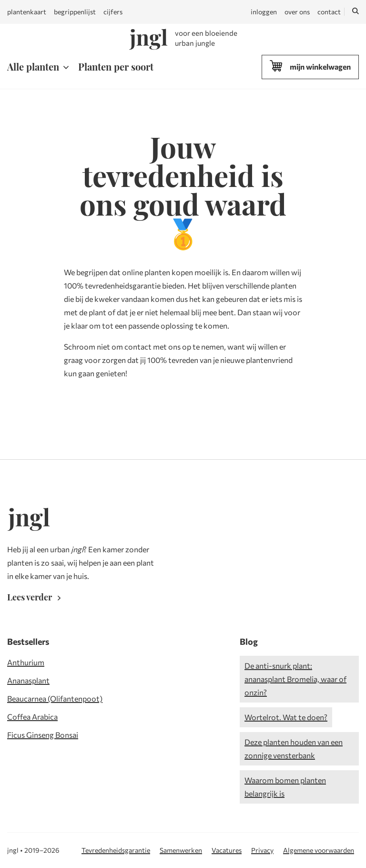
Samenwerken (181, 850)
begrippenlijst (75, 12)
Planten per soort (116, 67)
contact (329, 12)
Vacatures (227, 850)
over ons (297, 12)
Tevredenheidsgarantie (116, 850)
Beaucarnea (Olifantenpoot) (55, 698)
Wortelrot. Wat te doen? (286, 717)
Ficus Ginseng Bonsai (43, 735)
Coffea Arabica (32, 717)
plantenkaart (27, 12)
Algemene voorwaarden (319, 850)
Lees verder (36, 597)
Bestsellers (28, 641)
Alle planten (33, 67)
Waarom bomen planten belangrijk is (285, 787)
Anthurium (26, 662)
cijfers (113, 12)
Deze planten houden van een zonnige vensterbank (294, 749)
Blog (249, 641)
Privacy (262, 850)
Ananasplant (28, 680)
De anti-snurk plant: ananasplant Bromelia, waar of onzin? (295, 679)
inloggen (264, 12)
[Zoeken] (356, 12)
